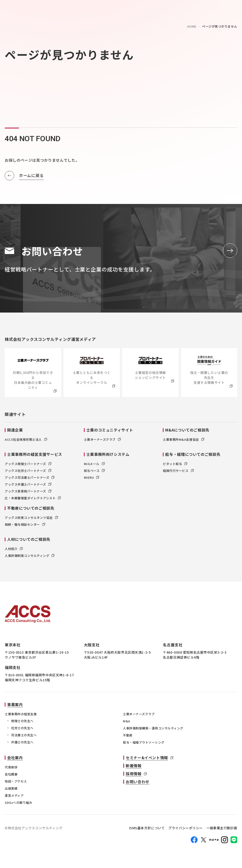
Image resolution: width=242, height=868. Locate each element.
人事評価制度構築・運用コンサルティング (153, 729)
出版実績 (11, 790)
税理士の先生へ (22, 722)
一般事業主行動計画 (222, 829)
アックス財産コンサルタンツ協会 (31, 519)
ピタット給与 (175, 465)
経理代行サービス (178, 472)
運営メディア (14, 797)
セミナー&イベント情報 (147, 759)
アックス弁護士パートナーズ (28, 485)
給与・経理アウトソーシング (144, 743)
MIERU (92, 479)
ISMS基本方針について (147, 829)
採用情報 (134, 775)
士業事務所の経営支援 (21, 715)
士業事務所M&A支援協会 (183, 441)
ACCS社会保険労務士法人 (26, 441)
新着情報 (134, 767)
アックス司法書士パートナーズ (30, 479)
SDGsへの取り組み (18, 804)
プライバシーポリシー (186, 829)
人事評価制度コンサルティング (30, 557)
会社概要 (11, 775)
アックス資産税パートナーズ (28, 492)
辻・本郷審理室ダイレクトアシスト (33, 499)
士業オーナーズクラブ (102, 441)
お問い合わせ (138, 783)
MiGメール (94, 465)
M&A (127, 722)
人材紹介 (14, 550)
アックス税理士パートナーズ (28, 465)
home (192, 26)
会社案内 (15, 759)
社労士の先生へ (22, 729)
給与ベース (94, 472)
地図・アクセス (16, 782)
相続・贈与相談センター (25, 526)
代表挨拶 (11, 768)
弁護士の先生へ (22, 743)
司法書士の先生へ (24, 736)
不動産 (128, 736)
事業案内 (15, 706)
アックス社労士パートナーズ (28, 472)
